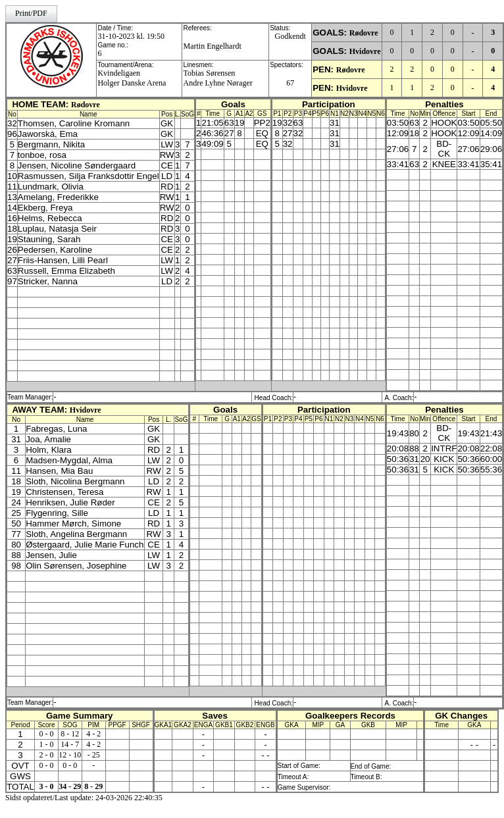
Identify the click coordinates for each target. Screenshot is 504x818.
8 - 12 (70, 734)
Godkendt (290, 36)
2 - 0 (46, 755)
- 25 (94, 755)
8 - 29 (93, 786)
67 (290, 83)
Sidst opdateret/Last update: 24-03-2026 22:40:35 (84, 798)
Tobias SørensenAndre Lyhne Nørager (217, 78)
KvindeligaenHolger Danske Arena (132, 78)
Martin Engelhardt (212, 46)
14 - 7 (70, 744)
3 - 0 (46, 786)
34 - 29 (70, 786)
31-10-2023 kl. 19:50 (131, 36)
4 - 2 (93, 734)
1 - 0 (46, 744)
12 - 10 (70, 755)
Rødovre (364, 33)
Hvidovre (365, 51)
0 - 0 (46, 734)
